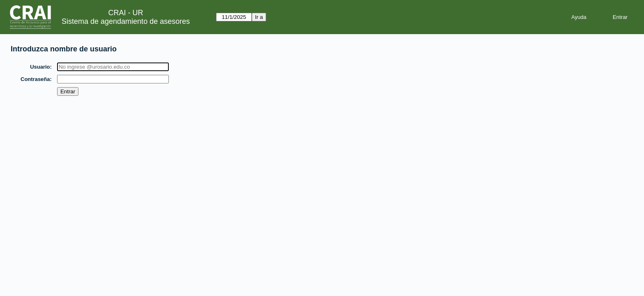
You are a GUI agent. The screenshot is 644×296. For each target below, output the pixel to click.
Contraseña (36, 79)
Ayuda (579, 17)
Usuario (40, 67)
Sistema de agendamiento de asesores (126, 21)
